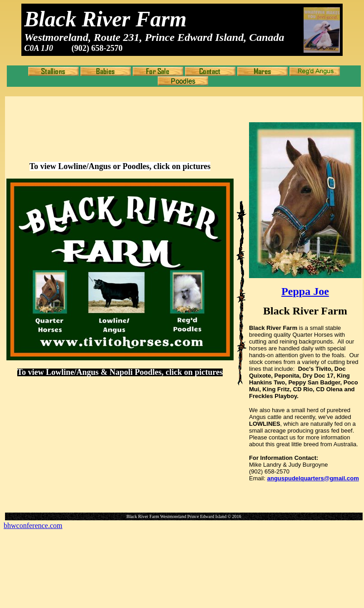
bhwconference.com (33, 526)
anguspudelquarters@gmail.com (313, 478)
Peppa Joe (305, 291)
